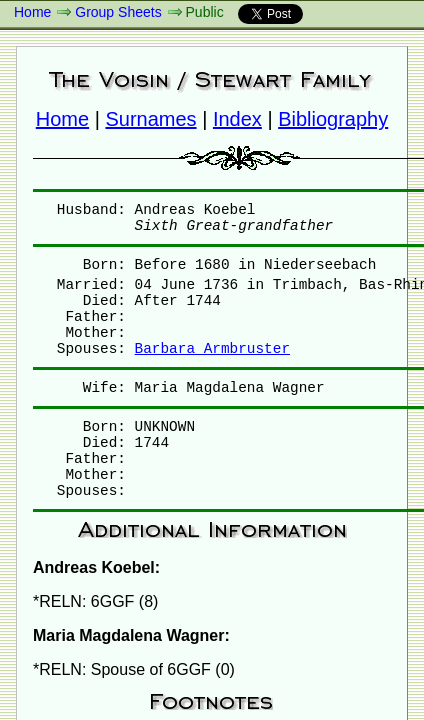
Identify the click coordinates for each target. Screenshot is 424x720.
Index (237, 119)
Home (32, 12)
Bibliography (333, 119)
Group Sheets (118, 12)
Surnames (150, 119)
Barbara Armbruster (212, 349)
